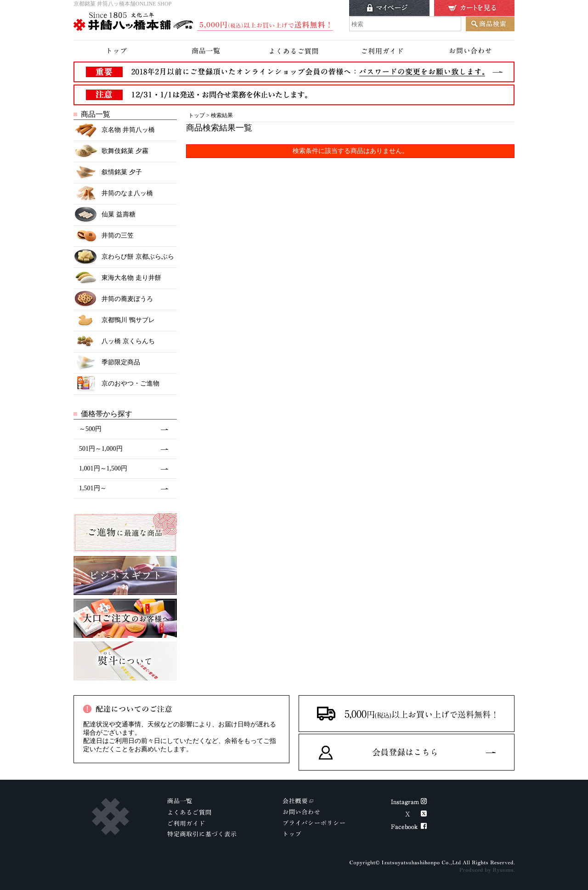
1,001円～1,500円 (103, 468)
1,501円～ (93, 488)
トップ (197, 115)
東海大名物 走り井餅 (117, 278)
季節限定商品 (107, 363)
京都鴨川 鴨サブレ (114, 320)
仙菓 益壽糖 (105, 215)
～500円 (90, 429)
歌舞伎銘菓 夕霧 (111, 151)
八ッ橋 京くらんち (114, 342)
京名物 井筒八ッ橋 (114, 130)
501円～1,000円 (101, 449)
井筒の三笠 (104, 236)
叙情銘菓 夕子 (108, 173)
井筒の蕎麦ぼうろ (113, 299)
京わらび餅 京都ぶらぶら (124, 257)
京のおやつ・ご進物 (116, 384)
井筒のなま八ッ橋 (113, 194)
